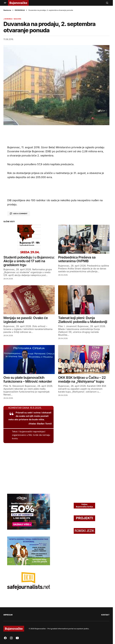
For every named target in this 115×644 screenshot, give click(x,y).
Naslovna (7, 10)
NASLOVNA (17, 19)
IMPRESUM (8, 615)
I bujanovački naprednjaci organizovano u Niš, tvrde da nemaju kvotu (31, 435)
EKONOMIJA (20, 10)
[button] (5, 3)
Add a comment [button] (20, 214)
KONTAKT (105, 615)
